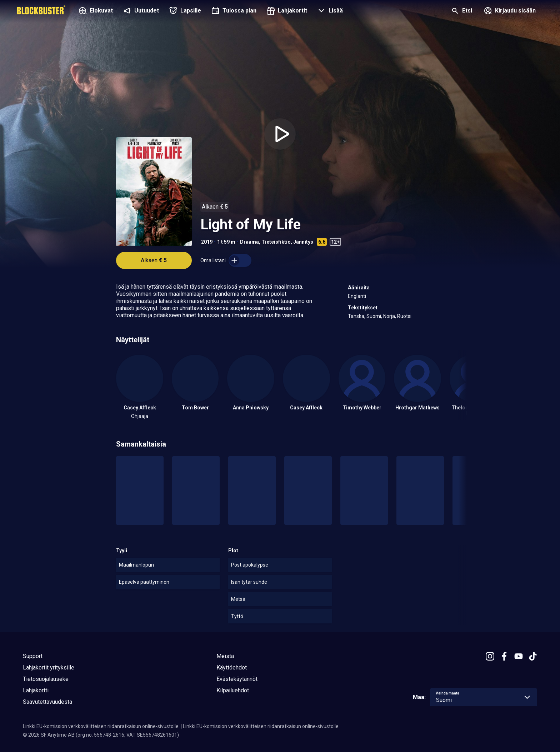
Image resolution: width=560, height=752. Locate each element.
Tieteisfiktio (276, 242)
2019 (207, 242)
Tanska (356, 316)
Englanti (357, 296)
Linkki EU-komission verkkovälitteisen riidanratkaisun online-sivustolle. (101, 726)
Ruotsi (404, 316)
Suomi (374, 316)
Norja (389, 316)
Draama (249, 242)
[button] (329, 11)
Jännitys (303, 242)
